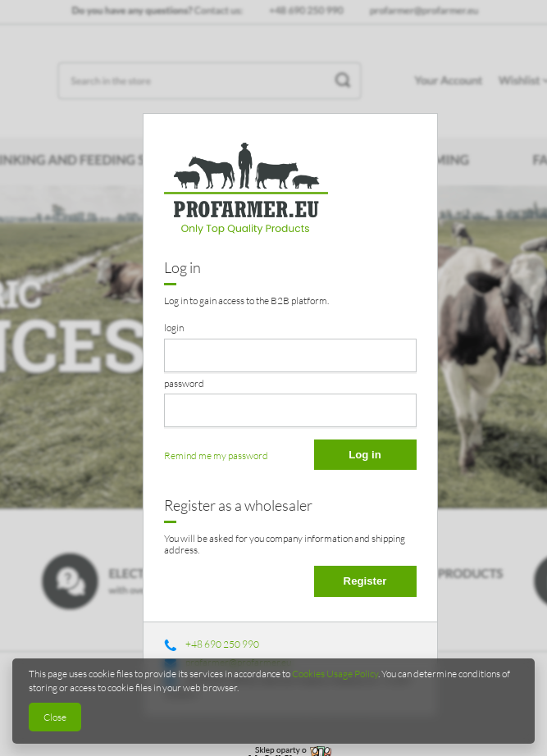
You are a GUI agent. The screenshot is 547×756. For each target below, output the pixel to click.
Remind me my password (216, 455)
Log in (365, 455)
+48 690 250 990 (222, 644)
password (184, 383)
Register (365, 581)
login (174, 328)
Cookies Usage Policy (335, 674)
